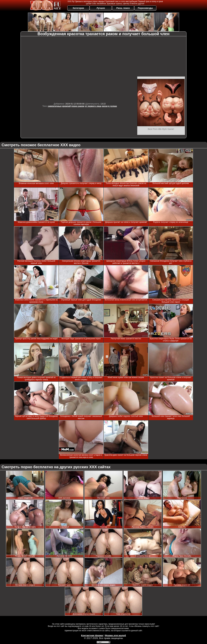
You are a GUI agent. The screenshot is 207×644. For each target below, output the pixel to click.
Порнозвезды (145, 8)
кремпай (66, 106)
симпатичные (55, 106)
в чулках (113, 106)
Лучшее (101, 8)
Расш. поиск (123, 8)
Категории (78, 8)
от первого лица (93, 106)
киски (105, 106)
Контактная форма (92, 635)
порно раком (78, 106)
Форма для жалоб (115, 635)
